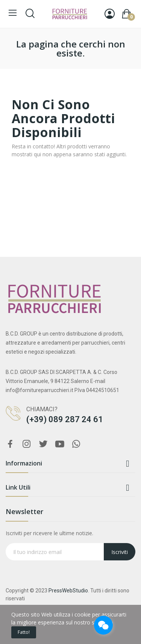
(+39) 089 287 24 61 (65, 419)
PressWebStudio (68, 591)
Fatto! (24, 632)
